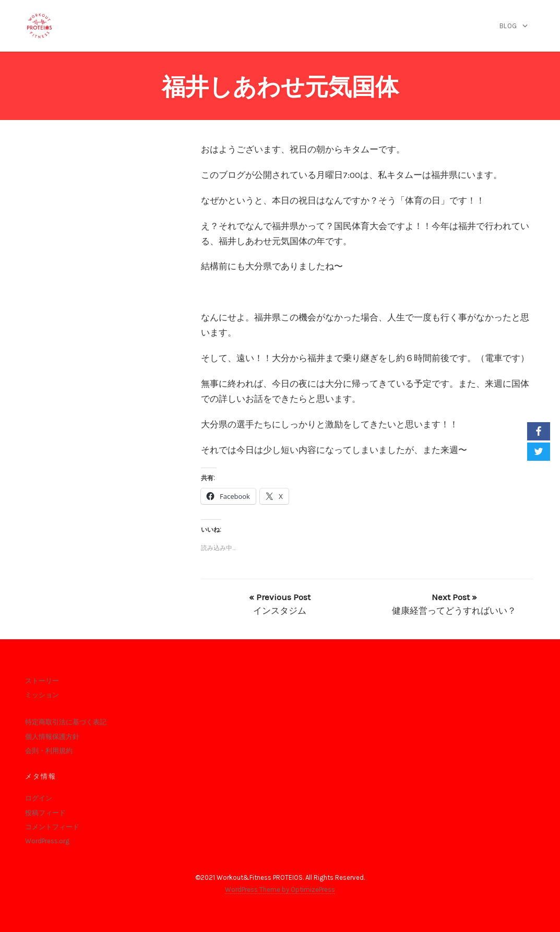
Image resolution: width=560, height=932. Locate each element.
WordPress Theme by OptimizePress (280, 889)
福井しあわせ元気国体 (280, 87)
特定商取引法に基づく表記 (66, 722)
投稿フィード (45, 813)
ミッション (42, 695)
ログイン (39, 798)
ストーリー (42, 681)
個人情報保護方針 (52, 737)
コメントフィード (52, 827)
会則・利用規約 (49, 751)
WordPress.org (47, 841)
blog (508, 26)
